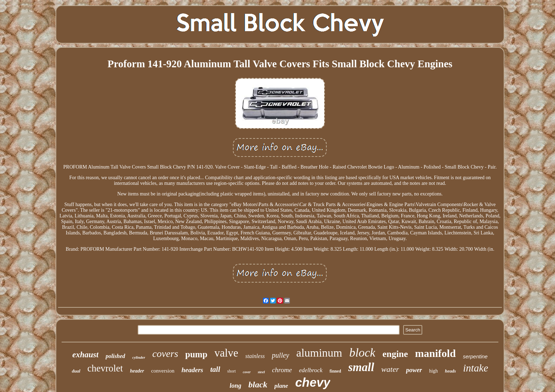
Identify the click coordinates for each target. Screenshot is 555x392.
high (433, 371)
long (236, 386)
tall (215, 369)
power (414, 370)
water (390, 369)
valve (226, 353)
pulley (281, 355)
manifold (436, 353)
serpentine (475, 356)
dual (76, 371)
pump (196, 354)
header (137, 371)
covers (165, 354)
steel (261, 372)
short (231, 371)
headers (192, 370)
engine (395, 354)
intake (476, 368)
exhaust (85, 355)
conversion (163, 371)
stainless (255, 356)
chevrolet (105, 368)
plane (281, 386)
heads (450, 371)
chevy (313, 382)
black (258, 385)
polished (115, 356)
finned (335, 371)
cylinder (139, 357)
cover (247, 372)
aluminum (319, 353)
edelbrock (311, 370)
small (361, 367)
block (362, 353)
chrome (282, 370)
